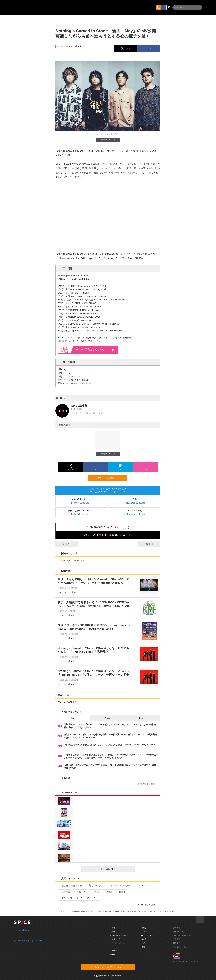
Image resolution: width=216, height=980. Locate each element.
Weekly (108, 718)
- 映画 (113, 954)
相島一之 (80, 892)
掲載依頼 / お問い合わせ (183, 935)
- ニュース (145, 932)
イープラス (61, 911)
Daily (73, 718)
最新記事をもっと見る (148, 784)
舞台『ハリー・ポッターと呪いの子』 (78, 898)
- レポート (145, 939)
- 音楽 (113, 928)
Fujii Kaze (141, 886)
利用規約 (177, 943)
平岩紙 (108, 892)
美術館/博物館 (94, 886)
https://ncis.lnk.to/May (81, 383)
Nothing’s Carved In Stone (73, 561)
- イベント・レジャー (119, 935)
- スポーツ (115, 951)
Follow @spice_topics (81, 503)
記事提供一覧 (178, 932)
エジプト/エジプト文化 (118, 886)
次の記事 (152, 544)
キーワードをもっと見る (147, 905)
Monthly (143, 718)
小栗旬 (94, 892)
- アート (114, 947)
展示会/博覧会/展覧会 (70, 886)
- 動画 (143, 928)
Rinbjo (121, 892)
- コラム (144, 943)
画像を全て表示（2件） (108, 139)
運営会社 (177, 928)
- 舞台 (113, 932)
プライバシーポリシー (182, 947)
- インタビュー (147, 935)
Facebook (23, 930)
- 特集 (143, 947)
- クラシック (115, 939)
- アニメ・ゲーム (117, 943)
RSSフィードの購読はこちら (110, 478)
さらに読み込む (117, 869)
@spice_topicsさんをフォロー (28, 941)
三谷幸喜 (65, 892)
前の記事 (64, 544)
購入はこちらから (95, 350)
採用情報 (177, 939)
